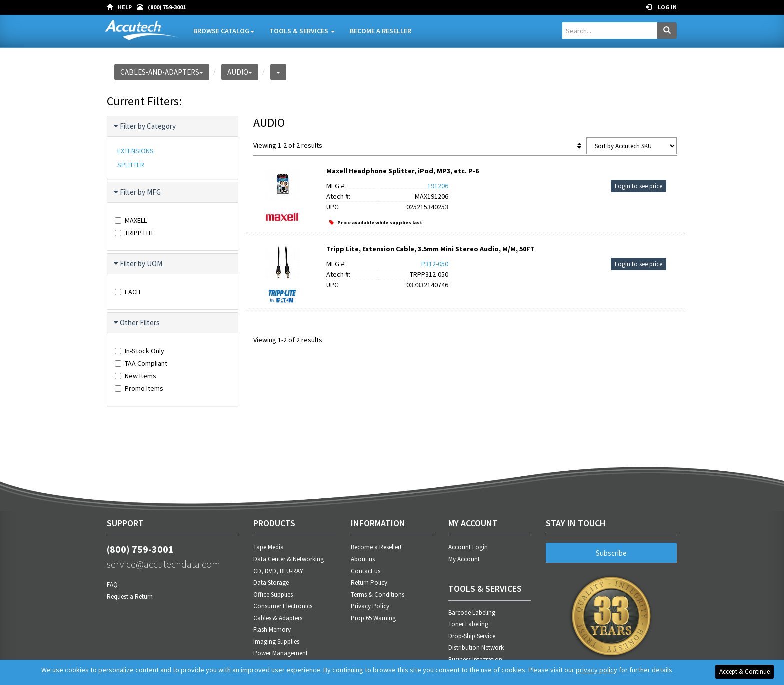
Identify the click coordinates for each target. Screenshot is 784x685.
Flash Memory (272, 630)
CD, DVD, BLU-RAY (278, 571)
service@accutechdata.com (164, 564)
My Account (464, 559)
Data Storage (271, 583)
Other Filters (137, 323)
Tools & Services (302, 31)
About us (363, 559)
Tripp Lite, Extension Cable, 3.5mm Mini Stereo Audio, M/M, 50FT (431, 249)
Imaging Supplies (276, 642)
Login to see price (639, 186)
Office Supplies (273, 595)
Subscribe (611, 553)
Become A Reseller (381, 31)
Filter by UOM (139, 264)
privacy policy (597, 670)
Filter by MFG (138, 192)
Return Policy (369, 583)
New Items (136, 376)
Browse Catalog (224, 31)
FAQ (112, 585)
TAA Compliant (141, 363)
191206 (438, 186)
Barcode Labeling (472, 613)
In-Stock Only (140, 351)
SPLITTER (131, 165)
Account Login (468, 547)
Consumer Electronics (283, 606)
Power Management (281, 653)
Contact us (366, 571)
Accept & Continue (745, 672)
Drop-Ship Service (472, 636)
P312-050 (435, 264)
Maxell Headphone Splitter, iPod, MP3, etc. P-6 (403, 171)
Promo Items (139, 388)
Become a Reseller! (376, 547)
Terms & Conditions (378, 595)
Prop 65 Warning (373, 618)
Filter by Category (145, 126)
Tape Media (269, 547)
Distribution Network (476, 648)
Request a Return (130, 597)
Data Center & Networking (289, 559)
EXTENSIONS (136, 151)
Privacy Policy (370, 606)
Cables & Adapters (278, 618)
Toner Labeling (468, 624)
